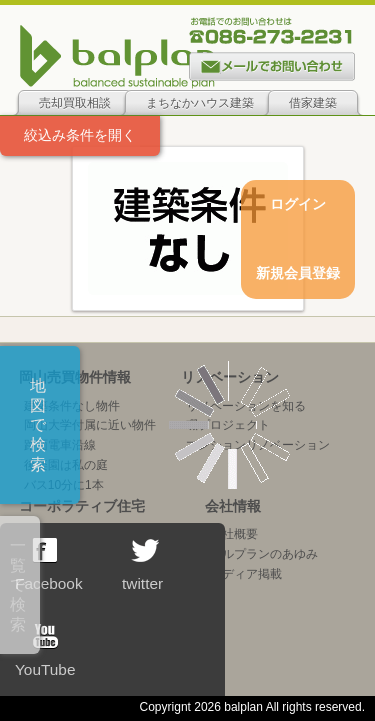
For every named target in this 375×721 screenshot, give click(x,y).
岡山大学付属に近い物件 (90, 425)
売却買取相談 (75, 103)
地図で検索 (38, 425)
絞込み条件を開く (80, 135)
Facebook (49, 565)
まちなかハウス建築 (200, 103)
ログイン (298, 204)
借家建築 (313, 103)
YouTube (45, 651)
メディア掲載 (246, 574)
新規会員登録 (298, 273)
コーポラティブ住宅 (82, 506)
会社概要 (234, 534)
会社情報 (233, 506)
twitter (143, 565)
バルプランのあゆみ (264, 554)
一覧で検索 (18, 585)
